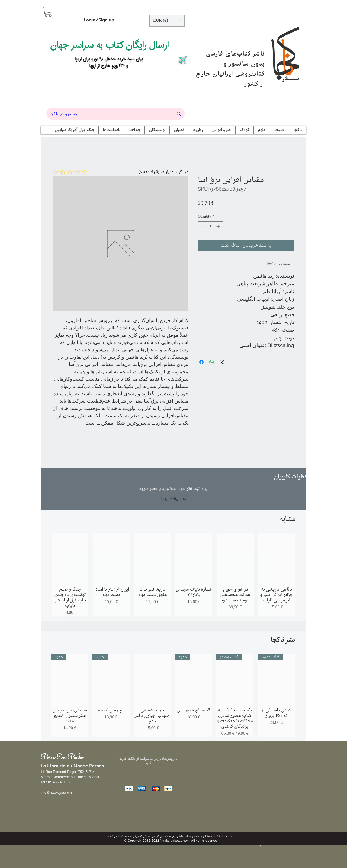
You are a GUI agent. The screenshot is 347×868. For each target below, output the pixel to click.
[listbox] (167, 21)
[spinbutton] (210, 226)
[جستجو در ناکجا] (107, 114)
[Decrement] (202, 226)
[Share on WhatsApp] (212, 362)
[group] (173, 575)
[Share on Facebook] (201, 362)
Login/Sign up (99, 20)
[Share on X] (222, 362)
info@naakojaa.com (56, 793)
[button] (48, 12)
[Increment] (219, 226)
